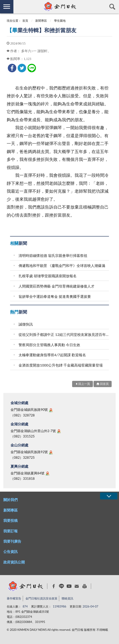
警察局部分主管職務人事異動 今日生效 (49, 345)
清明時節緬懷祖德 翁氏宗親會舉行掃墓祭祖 (53, 255)
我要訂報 (10, 531)
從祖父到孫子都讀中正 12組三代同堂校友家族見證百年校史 (64, 334)
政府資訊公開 (14, 562)
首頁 (25, 21)
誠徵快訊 (26, 324)
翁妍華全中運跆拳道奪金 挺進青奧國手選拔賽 (55, 296)
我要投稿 (10, 520)
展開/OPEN (109, 496)
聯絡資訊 (67, 598)
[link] (12, 68)
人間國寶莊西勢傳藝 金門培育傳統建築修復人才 (56, 286)
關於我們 (10, 500)
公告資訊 (10, 551)
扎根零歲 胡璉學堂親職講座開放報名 (48, 276)
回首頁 (104, 384)
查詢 (112, 7)
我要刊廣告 (12, 541)
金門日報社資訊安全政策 (41, 598)
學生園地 (60, 21)
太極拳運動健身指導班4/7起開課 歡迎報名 (52, 355)
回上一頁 (84, 384)
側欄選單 (7, 7)
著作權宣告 (14, 598)
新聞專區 (41, 21)
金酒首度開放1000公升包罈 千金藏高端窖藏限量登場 (61, 365)
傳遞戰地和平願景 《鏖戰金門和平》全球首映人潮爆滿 (62, 265)
